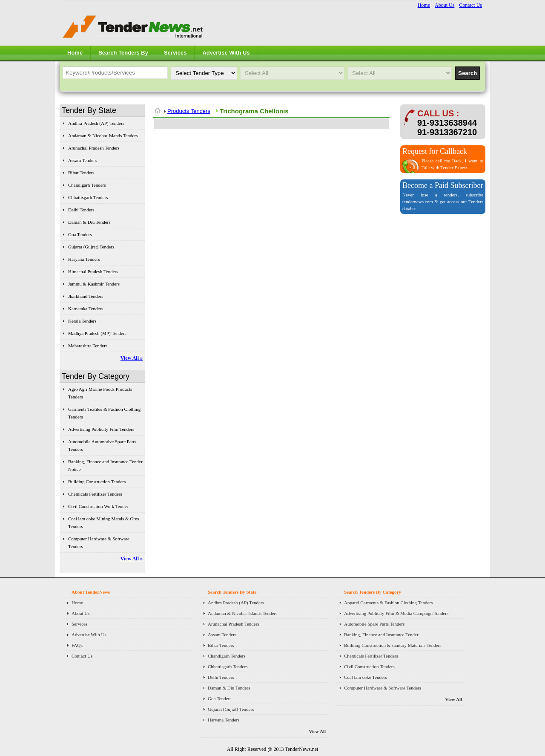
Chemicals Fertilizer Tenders (95, 494)
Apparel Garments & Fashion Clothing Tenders (388, 603)
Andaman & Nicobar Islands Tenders (103, 136)
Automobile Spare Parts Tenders (374, 624)
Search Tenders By (123, 53)
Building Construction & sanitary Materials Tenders (393, 645)
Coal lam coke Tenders (366, 677)
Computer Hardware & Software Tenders (383, 688)
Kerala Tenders (82, 321)
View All (317, 731)
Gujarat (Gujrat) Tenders (91, 247)
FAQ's (77, 645)
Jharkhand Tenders (86, 296)
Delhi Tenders (81, 210)
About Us (445, 5)
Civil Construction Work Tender (98, 506)
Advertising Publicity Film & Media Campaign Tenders (396, 613)
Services (175, 53)
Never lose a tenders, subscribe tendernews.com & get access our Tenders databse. (443, 202)
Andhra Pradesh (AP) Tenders (96, 123)
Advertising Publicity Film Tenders (101, 429)
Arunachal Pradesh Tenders (94, 148)
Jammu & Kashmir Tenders (94, 284)
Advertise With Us (226, 53)
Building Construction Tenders (97, 482)
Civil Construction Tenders (369, 667)
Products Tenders (189, 111)
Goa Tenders (80, 234)
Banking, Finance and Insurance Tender (381, 635)
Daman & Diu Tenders (89, 222)
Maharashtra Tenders (88, 346)
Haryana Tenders (84, 259)
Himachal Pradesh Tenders (93, 271)
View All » (132, 358)
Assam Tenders (82, 160)
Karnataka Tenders (86, 309)
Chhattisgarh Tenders (88, 197)
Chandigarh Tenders (87, 185)
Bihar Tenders (81, 173)
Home (424, 5)
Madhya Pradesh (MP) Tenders (97, 333)
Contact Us (470, 5)
